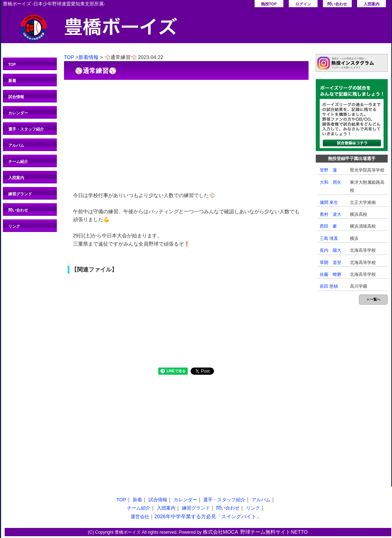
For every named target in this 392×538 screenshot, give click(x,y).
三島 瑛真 (329, 238)
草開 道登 (331, 263)
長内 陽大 (331, 250)
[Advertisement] (186, 132)
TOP (12, 64)
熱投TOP (269, 4)
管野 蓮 (328, 170)
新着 (12, 81)
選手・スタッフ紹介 (26, 129)
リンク (14, 226)
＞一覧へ (373, 299)
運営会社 (140, 517)
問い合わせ (337, 4)
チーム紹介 (18, 161)
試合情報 (16, 97)
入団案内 (372, 4)
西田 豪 (328, 226)
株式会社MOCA (220, 532)
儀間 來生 (329, 202)
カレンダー (18, 113)
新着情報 (88, 57)
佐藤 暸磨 (331, 274)
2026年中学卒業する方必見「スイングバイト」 (208, 516)
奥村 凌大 (331, 214)
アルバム (16, 145)
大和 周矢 (331, 182)
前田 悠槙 (329, 286)
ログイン (303, 4)
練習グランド (20, 194)
